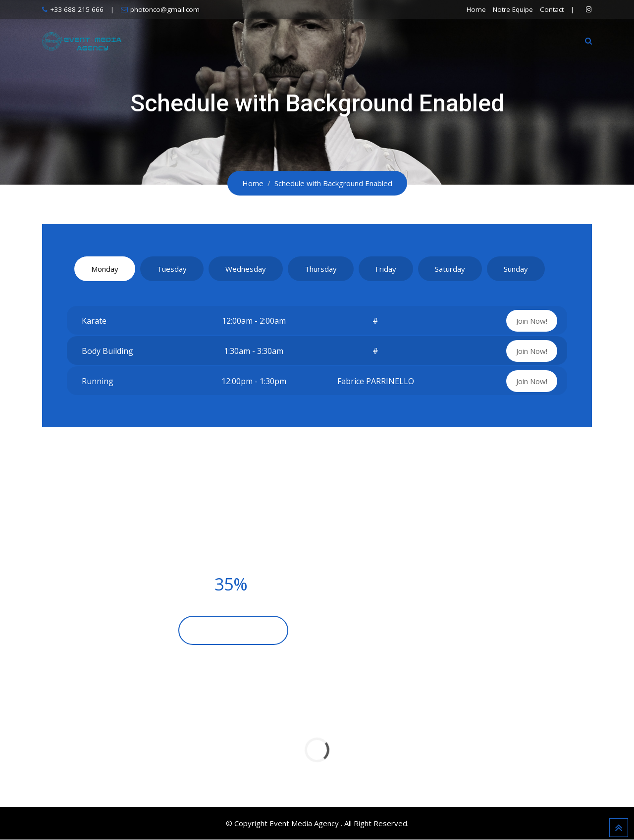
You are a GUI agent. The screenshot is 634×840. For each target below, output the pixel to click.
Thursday (321, 269)
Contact (552, 9)
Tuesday (172, 269)
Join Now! (532, 321)
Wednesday (246, 269)
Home (476, 9)
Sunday (516, 269)
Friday (386, 269)
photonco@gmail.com (165, 9)
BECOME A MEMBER (233, 631)
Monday (105, 269)
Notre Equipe (513, 9)
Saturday (450, 269)
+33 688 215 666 (77, 9)
